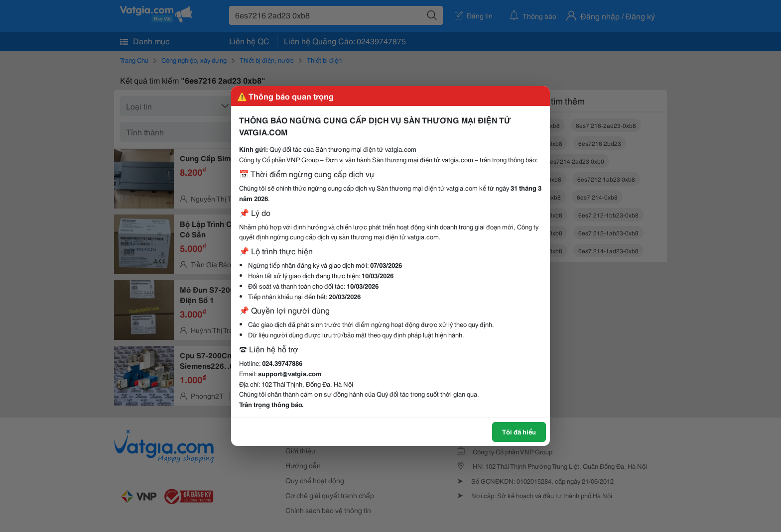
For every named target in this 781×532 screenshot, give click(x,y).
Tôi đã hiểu (519, 431)
